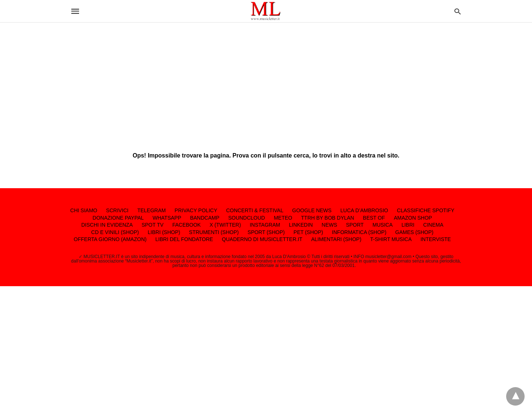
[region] (266, 81)
